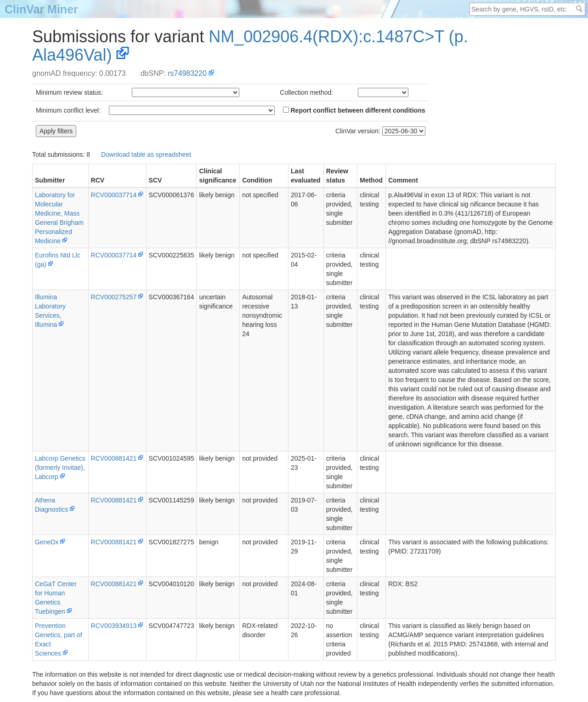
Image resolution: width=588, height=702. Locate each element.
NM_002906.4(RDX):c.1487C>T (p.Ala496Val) (250, 46)
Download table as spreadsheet (146, 154)
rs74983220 (187, 73)
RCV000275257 (114, 297)
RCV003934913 (114, 626)
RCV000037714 (114, 195)
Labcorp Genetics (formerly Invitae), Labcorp (60, 468)
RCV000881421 (114, 458)
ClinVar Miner (41, 9)
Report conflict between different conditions (354, 110)
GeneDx (47, 542)
